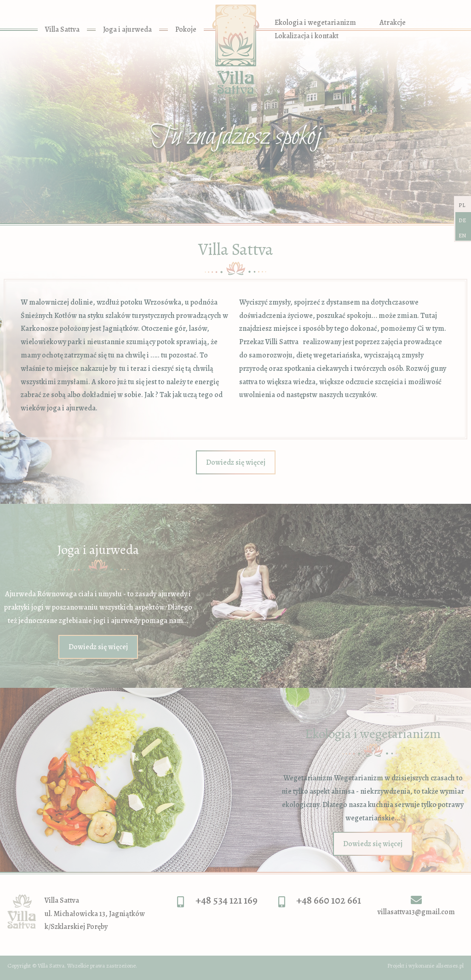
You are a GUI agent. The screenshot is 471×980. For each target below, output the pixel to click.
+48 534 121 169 (227, 900)
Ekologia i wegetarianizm (315, 23)
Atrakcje (393, 23)
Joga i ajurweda (127, 29)
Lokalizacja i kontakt (307, 36)
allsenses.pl (450, 966)
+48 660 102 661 (329, 900)
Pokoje (186, 29)
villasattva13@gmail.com (416, 912)
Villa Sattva (62, 29)
